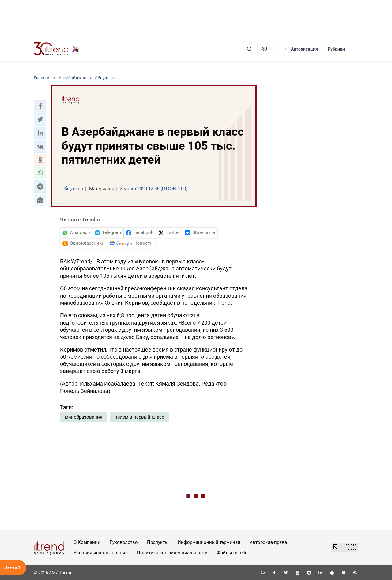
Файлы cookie (232, 553)
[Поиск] (249, 49)
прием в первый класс (139, 417)
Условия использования (101, 553)
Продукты (158, 542)
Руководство (124, 542)
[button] (40, 106)
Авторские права (268, 542)
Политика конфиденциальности (172, 553)
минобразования (84, 417)
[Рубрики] (341, 49)
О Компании (87, 542)
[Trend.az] (57, 49)
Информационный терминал (209, 542)
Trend (224, 303)
